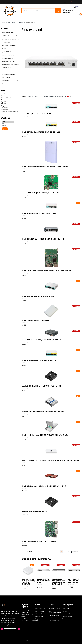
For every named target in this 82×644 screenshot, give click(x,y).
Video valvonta (6, 77)
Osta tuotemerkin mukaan (8, 96)
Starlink (4, 49)
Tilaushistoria (67, 609)
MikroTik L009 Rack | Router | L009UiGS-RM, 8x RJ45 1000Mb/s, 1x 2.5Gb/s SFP (44, 486)
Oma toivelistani (68, 614)
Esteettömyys (5, 104)
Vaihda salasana (68, 619)
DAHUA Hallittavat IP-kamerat (10, 65)
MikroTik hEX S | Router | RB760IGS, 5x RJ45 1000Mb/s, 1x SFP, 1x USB (41, 340)
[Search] (58, 11)
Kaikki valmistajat (54, 620)
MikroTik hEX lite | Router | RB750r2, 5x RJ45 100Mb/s (37, 114)
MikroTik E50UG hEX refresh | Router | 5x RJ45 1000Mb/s (38, 296)
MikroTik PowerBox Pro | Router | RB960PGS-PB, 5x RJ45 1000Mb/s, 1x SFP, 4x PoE (45, 435)
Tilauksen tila (4, 108)
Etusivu (3, 23)
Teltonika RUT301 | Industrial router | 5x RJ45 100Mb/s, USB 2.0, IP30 (41, 386)
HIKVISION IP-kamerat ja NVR (10, 39)
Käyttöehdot (4, 102)
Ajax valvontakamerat (8, 55)
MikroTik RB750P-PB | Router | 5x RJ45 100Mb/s (35, 320)
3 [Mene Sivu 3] (68, 552)
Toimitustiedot (40, 609)
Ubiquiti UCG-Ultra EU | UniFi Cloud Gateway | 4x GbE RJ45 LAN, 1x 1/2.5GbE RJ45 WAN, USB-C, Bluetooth (50, 461)
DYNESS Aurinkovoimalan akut (10, 36)
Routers (21, 23)
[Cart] (80, 15)
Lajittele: (24, 96)
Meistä (3, 94)
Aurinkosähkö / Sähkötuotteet (10, 74)
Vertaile (65, 611)
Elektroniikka (5, 81)
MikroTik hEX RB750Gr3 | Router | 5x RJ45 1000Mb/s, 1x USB (39, 213)
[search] (38, 11)
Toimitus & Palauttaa (7, 98)
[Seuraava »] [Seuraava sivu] (76, 552)
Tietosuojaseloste (6, 100)
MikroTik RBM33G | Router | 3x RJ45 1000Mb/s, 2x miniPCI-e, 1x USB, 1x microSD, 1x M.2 (46, 271)
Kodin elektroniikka (7, 84)
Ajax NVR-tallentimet (7, 52)
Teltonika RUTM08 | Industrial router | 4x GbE (34, 512)
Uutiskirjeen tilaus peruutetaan (9, 112)
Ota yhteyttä (5, 106)
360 (8, 124)
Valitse (8, 122)
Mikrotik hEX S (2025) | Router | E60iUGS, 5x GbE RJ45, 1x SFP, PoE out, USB (43, 239)
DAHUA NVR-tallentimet (8, 68)
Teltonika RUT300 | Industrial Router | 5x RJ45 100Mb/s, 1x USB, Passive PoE (43, 412)
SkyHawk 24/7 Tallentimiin (9, 45)
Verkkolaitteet (12, 23)
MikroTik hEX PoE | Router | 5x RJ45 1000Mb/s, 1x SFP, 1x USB (39, 360)
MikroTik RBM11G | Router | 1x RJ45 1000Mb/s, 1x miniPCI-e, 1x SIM (40, 193)
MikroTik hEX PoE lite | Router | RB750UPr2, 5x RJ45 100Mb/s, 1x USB (41, 132)
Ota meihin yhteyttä (39, 620)
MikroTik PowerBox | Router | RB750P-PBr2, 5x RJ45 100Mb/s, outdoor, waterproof (45, 167)
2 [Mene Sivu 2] (65, 552)
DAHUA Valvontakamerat (9, 61)
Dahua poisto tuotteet (8, 33)
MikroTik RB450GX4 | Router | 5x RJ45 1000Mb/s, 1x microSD (39, 541)
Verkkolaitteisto (54, 615)
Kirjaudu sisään (67, 616)
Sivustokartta (5, 110)
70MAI (8, 125)
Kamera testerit (6, 42)
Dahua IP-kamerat (55, 609)
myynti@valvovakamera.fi (30, 620)
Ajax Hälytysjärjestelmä (8, 58)
